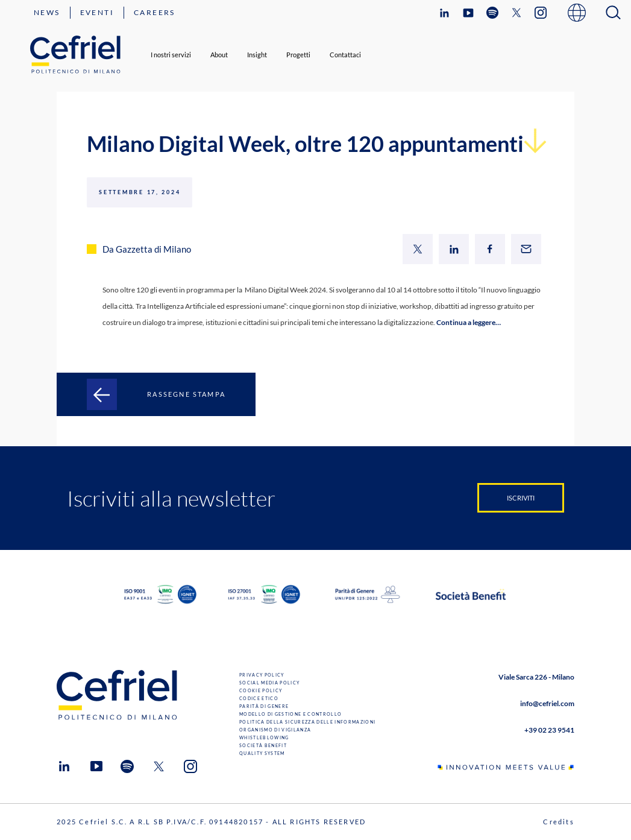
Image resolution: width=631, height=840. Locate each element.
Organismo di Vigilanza (275, 730)
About (219, 55)
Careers (155, 12)
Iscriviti (521, 498)
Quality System (262, 753)
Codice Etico (259, 698)
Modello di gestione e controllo (290, 714)
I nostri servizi (171, 55)
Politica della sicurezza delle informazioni (307, 722)
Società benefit (263, 745)
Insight (257, 55)
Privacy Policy (262, 675)
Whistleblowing (264, 737)
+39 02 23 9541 (549, 730)
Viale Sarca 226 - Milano (536, 677)
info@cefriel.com (547, 703)
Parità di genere (264, 706)
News (47, 12)
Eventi (97, 12)
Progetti (298, 55)
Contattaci (345, 55)
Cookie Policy (261, 690)
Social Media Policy (269, 683)
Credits (558, 822)
